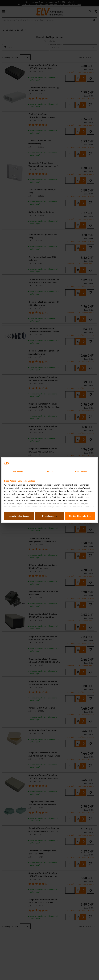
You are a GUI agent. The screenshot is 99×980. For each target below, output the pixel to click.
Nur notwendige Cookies (19, 516)
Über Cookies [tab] (81, 472)
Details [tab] (50, 472)
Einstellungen (50, 516)
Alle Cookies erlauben (80, 516)
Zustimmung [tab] (18, 472)
